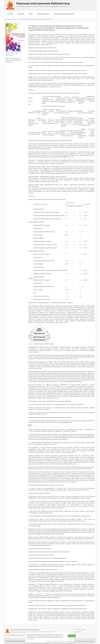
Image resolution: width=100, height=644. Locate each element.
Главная (9, 19)
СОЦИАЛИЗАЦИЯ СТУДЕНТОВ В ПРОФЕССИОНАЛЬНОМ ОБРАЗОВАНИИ (14, 54)
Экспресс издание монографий (64, 14)
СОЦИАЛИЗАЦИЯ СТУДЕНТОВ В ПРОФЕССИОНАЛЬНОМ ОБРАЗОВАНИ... (36, 19)
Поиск (31, 14)
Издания (15, 19)
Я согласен (72, 636)
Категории (21, 14)
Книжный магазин (43, 14)
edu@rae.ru (79, 632)
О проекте (10, 14)
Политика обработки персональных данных (17, 635)
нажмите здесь (30, 639)
